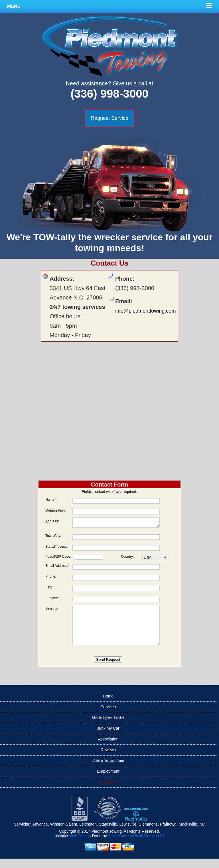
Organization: (55, 510)
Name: (51, 499)
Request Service (109, 118)
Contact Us (108, 791)
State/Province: (57, 548)
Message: (53, 611)
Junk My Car (108, 738)
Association (108, 748)
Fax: (49, 589)
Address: (52, 521)
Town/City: (53, 537)
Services (108, 716)
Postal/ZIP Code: (58, 558)
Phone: (51, 578)
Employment (108, 781)
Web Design (80, 845)
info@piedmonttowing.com (145, 311)
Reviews (108, 759)
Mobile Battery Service (108, 727)
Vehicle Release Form (108, 770)
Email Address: (57, 567)
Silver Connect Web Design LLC (137, 845)
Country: (127, 558)
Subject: (52, 600)
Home (108, 705)
